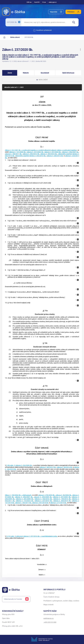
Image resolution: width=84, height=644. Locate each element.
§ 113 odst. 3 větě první (15, 536)
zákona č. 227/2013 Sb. (43, 501)
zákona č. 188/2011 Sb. (13, 154)
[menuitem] (56, 12)
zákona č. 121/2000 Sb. (18, 152)
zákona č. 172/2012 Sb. (25, 501)
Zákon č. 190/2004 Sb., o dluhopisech (18, 495)
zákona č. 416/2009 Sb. (24, 465)
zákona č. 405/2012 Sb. (48, 467)
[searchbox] (46, 22)
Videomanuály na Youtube (16, 599)
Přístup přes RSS (8, 615)
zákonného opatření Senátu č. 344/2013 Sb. (31, 156)
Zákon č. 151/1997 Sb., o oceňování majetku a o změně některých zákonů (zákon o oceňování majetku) (41, 150)
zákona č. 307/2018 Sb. (40, 503)
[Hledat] (75, 22)
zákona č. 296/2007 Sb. (70, 152)
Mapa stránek (48, 605)
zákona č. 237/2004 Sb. (35, 152)
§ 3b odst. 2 (11, 465)
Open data (6, 618)
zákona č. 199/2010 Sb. (62, 499)
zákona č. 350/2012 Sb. (31, 154)
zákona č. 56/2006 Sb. (64, 495)
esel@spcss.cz (49, 618)
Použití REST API (8, 622)
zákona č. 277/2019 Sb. (58, 503)
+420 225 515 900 (50, 622)
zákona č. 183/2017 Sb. (23, 503)
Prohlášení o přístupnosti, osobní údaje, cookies (61, 601)
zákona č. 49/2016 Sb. (65, 467)
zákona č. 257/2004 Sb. (53, 152)
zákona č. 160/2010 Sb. (43, 499)
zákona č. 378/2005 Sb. (47, 495)
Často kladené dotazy (51, 597)
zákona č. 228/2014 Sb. (55, 156)
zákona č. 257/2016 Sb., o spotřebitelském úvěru (40, 536)
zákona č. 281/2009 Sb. (25, 499)
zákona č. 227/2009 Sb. (62, 497)
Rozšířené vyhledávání (42, 30)
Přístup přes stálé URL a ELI (12, 626)
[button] (80, 50)
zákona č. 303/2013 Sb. (49, 154)
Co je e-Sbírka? (49, 593)
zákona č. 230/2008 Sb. (43, 497)
